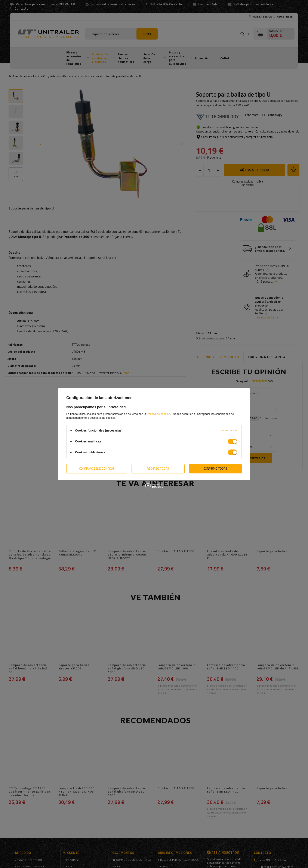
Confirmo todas (215, 468)
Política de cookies (158, 414)
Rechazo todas (158, 468)
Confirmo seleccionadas (97, 468)
